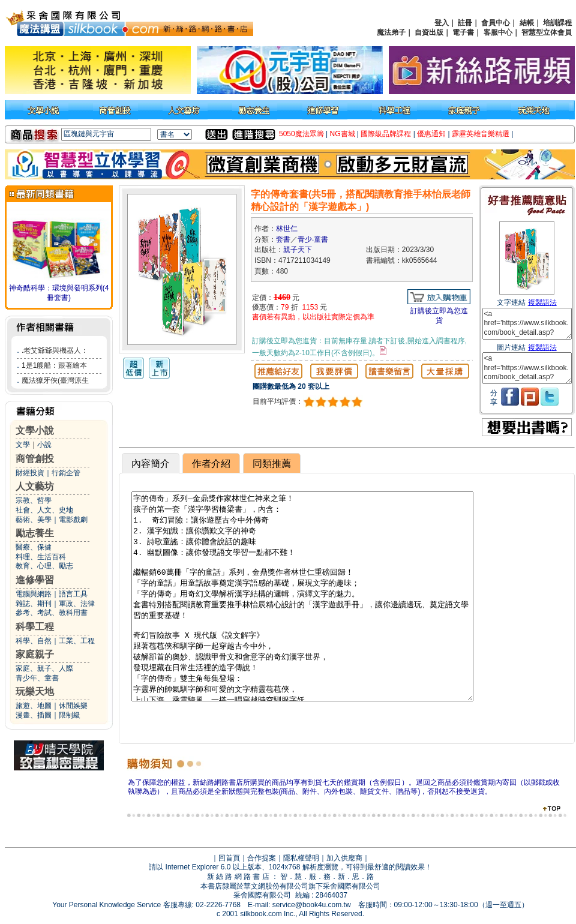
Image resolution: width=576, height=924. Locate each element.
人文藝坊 (35, 486)
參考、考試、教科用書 (52, 613)
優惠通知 (431, 134)
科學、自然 (34, 641)
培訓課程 (557, 23)
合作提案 (262, 858)
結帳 (527, 23)
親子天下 (298, 250)
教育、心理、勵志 (44, 566)
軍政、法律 (77, 604)
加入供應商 (344, 858)
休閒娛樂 (73, 706)
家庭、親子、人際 (44, 668)
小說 (44, 445)
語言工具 (73, 594)
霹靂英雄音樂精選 (481, 134)
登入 (442, 23)
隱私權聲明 (301, 858)
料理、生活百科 (41, 557)
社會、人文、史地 (44, 510)
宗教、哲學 (34, 500)
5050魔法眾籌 (301, 134)
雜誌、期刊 (34, 604)
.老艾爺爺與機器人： (55, 350)
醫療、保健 (34, 547)
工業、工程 (77, 641)
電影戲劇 (73, 520)
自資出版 (429, 32)
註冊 (465, 23)
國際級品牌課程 (386, 134)
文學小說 (35, 430)
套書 (283, 239)
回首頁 (229, 858)
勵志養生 (35, 533)
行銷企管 (66, 473)
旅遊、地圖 (34, 706)
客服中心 (498, 32)
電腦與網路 (34, 594)
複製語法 (542, 302)
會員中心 (496, 23)
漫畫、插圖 (34, 715)
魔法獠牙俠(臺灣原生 (55, 380)
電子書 (463, 32)
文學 (23, 445)
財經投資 (30, 473)
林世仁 (287, 229)
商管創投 (35, 459)
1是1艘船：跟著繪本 (54, 365)
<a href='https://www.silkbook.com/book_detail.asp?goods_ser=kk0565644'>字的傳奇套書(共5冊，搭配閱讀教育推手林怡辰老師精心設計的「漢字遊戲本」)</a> (527, 324)
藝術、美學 (34, 520)
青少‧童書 (313, 239)
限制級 (70, 715)
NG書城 (343, 134)
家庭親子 (35, 654)
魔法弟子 (391, 32)
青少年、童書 (37, 678)
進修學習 (35, 580)
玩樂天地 (35, 691)
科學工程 (35, 627)
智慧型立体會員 (547, 32)
